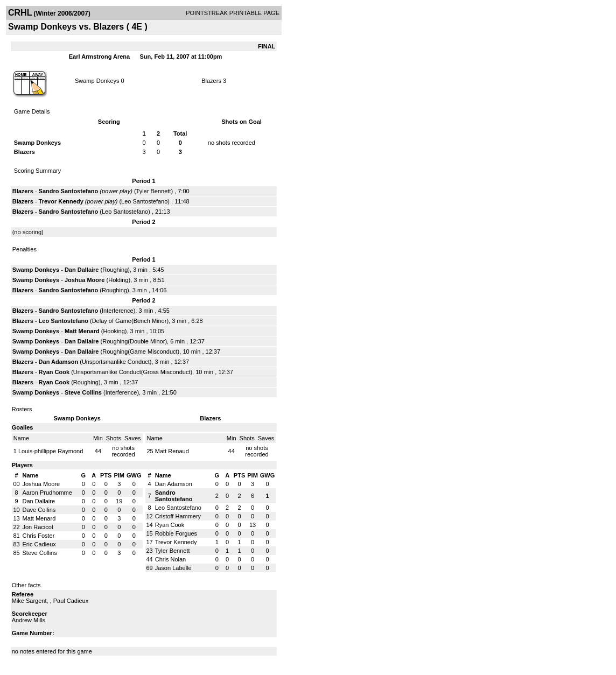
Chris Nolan (170, 559)
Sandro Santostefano (69, 191)
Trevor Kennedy (61, 201)
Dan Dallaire (82, 270)
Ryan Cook (54, 372)
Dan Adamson (59, 362)
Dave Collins (39, 510)
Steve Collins (83, 392)
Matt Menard (82, 331)
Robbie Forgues (176, 533)
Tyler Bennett (154, 191)
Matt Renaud (172, 451)
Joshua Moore (85, 280)
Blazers (211, 81)
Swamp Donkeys (97, 81)
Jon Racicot (38, 527)
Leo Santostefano (144, 201)
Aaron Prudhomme (47, 493)
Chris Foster (39, 536)
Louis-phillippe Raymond (51, 451)
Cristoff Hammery (178, 516)
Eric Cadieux (39, 544)
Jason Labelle (173, 568)
